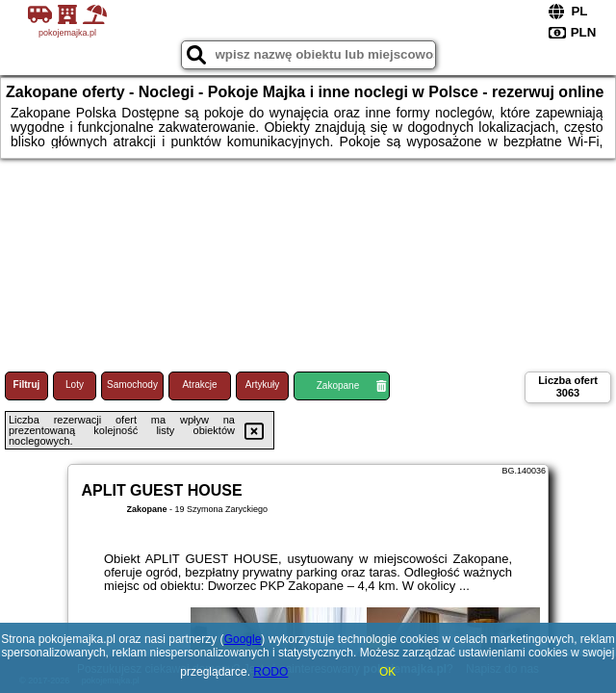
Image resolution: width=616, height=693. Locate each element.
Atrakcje (199, 385)
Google (243, 639)
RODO (270, 672)
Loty (75, 385)
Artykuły (263, 385)
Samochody (132, 385)
